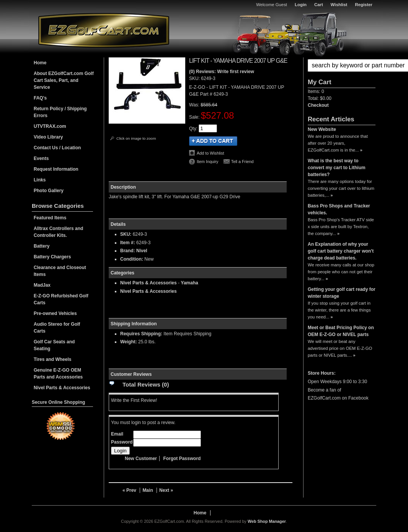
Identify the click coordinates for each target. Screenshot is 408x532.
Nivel (142, 251)
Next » (166, 490)
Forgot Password (182, 459)
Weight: (129, 342)
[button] (342, 65)
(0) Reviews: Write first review (222, 72)
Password (122, 442)
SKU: (195, 78)
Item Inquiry (207, 162)
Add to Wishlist (210, 153)
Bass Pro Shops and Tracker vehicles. (339, 209)
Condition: (132, 259)
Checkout (318, 105)
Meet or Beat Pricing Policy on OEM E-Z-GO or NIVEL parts (341, 331)
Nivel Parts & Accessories (149, 283)
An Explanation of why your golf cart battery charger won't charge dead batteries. (341, 251)
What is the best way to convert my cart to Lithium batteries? (337, 168)
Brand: (128, 251)
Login (301, 5)
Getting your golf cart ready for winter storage (342, 293)
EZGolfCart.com (104, 30)
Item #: (128, 243)
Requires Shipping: (141, 334)
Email (117, 434)
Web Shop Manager (267, 521)
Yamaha (189, 283)
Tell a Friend (242, 162)
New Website (322, 129)
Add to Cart (213, 141)
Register (364, 5)
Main (148, 490)
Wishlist (339, 5)
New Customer (141, 459)
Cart (319, 5)
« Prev (129, 490)
